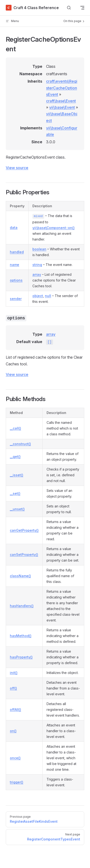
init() (14, 673)
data (14, 227)
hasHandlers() (22, 606)
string (37, 265)
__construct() (20, 444)
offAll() (15, 710)
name (15, 265)
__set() (15, 493)
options (16, 280)
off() (13, 688)
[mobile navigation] (82, 8)
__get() (15, 457)
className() (20, 576)
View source (17, 168)
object (38, 296)
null (48, 296)
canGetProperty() (24, 530)
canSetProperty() (24, 555)
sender (16, 299)
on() (13, 731)
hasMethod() (21, 636)
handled (17, 252)
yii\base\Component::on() (54, 228)
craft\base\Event (61, 101)
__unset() (17, 509)
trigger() (17, 782)
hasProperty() (21, 657)
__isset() (17, 475)
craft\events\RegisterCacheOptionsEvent (62, 88)
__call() (15, 428)
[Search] (69, 8)
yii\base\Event (62, 107)
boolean (39, 249)
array (37, 274)
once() (15, 758)
